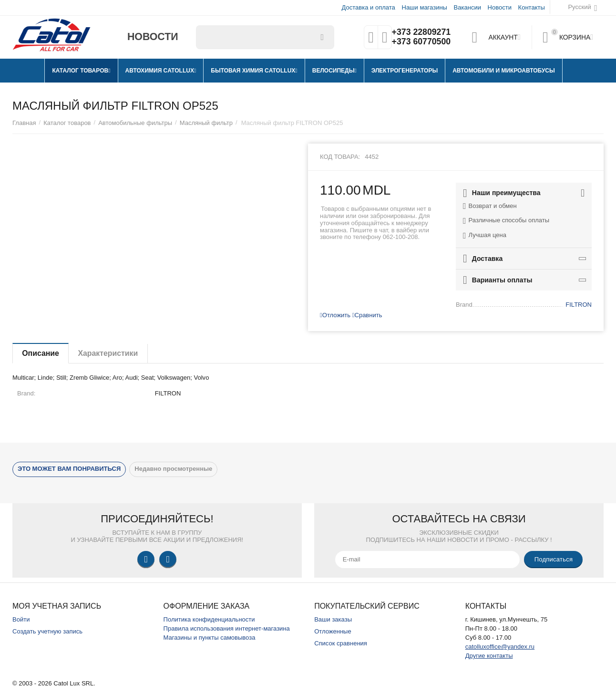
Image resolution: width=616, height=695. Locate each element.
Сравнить (367, 315)
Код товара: (340, 157)
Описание (41, 353)
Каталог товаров (67, 123)
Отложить (335, 315)
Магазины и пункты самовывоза (210, 638)
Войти (21, 619)
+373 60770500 (421, 42)
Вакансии (467, 7)
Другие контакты (489, 656)
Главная (24, 123)
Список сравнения (341, 643)
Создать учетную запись (47, 631)
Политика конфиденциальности (209, 619)
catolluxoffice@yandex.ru (500, 647)
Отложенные (333, 631)
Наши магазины (424, 7)
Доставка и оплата (369, 7)
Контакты (532, 7)
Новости (500, 7)
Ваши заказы (333, 619)
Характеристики (109, 353)
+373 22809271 (421, 32)
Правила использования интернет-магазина (227, 628)
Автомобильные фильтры (135, 123)
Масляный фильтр (206, 123)
